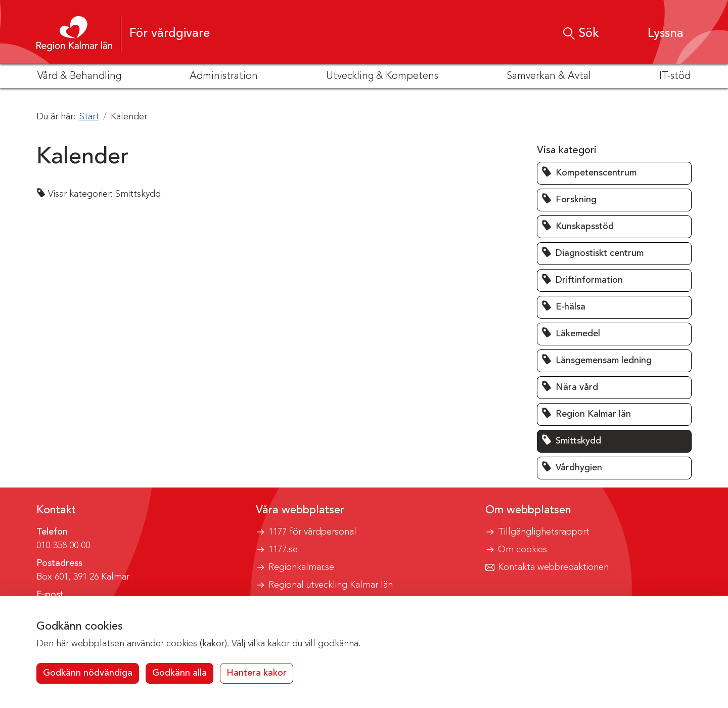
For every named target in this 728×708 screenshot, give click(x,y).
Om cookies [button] (522, 550)
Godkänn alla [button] (179, 673)
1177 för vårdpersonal (312, 532)
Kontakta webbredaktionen (553, 567)
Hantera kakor (257, 673)
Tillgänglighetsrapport (544, 532)
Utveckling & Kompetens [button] (382, 76)
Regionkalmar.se (301, 567)
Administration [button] (224, 76)
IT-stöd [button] (675, 76)
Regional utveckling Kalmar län (331, 585)
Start (89, 117)
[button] (656, 34)
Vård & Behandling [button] (79, 76)
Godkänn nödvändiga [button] (88, 673)
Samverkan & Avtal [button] (549, 76)
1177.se (283, 550)
